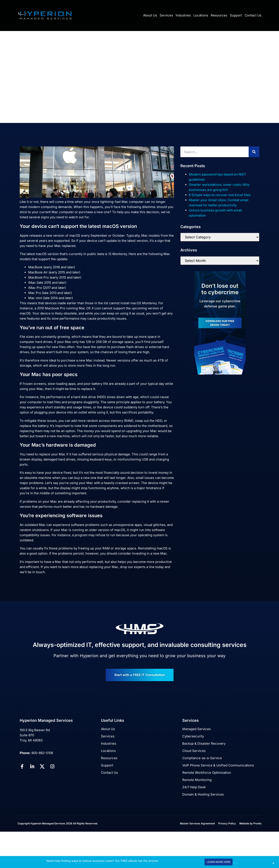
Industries (183, 15)
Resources (219, 15)
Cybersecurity (193, 736)
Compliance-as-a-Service (202, 758)
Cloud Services (194, 751)
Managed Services (197, 729)
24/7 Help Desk (194, 787)
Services (166, 15)
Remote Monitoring (197, 780)
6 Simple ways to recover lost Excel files (220, 195)
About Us (150, 15)
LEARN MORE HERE (219, 862)
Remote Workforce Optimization (207, 773)
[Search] (254, 152)
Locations (201, 15)
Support (236, 15)
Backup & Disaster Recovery (204, 743)
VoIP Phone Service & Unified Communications (218, 765)
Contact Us (253, 15)
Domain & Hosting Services (203, 794)
